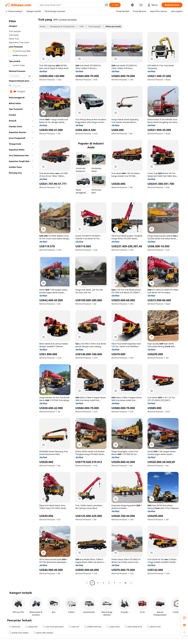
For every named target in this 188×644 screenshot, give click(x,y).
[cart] (141, 5)
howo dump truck (133, 627)
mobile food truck (93, 627)
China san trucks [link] (113, 26)
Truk (82, 26)
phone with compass (44, 633)
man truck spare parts (53, 627)
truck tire (74, 627)
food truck (15, 627)
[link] (184, 618)
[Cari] (115, 5)
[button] (106, 5)
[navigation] (21, 302)
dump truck (32, 627)
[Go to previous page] (87, 583)
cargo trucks (113, 627)
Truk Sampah (95, 26)
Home (43, 26)
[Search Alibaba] (71, 5)
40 (126, 583)
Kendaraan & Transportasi (62, 26)
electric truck (154, 627)
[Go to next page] (131, 583)
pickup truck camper (19, 633)
